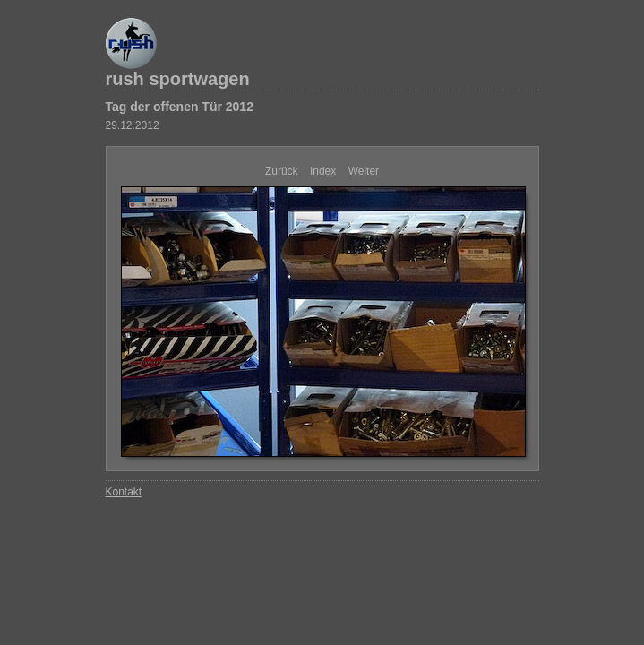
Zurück (282, 171)
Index (323, 171)
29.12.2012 (133, 125)
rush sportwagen (178, 79)
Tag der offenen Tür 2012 (180, 107)
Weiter (364, 171)
